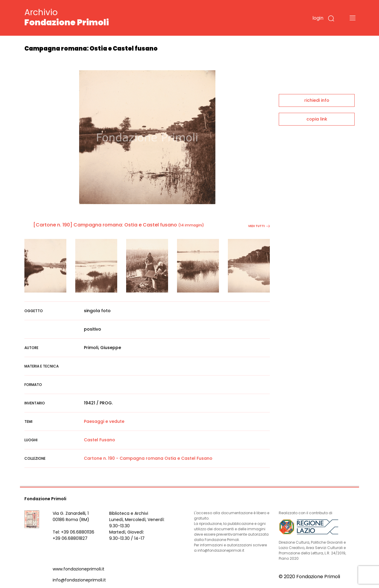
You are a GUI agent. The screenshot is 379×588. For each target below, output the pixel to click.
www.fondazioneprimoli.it (79, 569)
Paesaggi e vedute (104, 421)
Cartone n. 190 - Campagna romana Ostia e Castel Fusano (148, 458)
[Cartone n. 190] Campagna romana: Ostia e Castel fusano (105, 225)
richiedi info (317, 100)
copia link (317, 119)
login (318, 18)
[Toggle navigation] (353, 18)
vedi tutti (259, 226)
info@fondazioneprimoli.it (79, 580)
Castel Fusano (100, 440)
